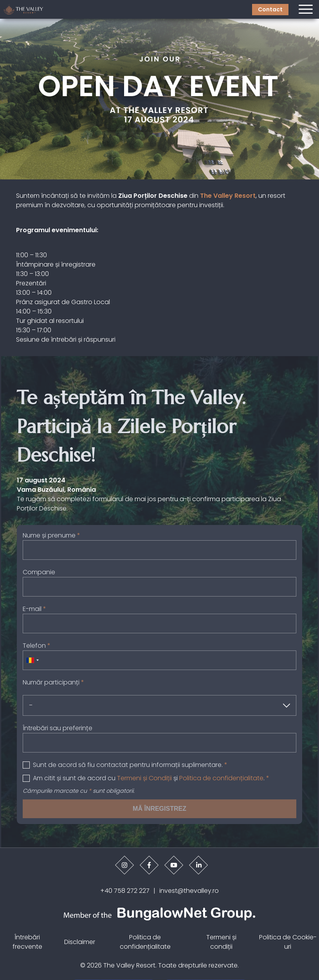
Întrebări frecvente (27, 942)
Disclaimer (80, 942)
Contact (270, 9)
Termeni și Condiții (144, 778)
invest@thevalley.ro (189, 891)
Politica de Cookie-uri (288, 942)
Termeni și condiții (221, 942)
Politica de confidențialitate (221, 778)
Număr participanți (53, 682)
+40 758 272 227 (125, 891)
